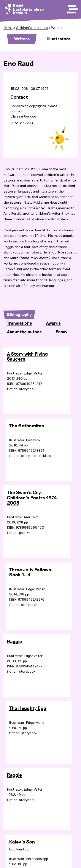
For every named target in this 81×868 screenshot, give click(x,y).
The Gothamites (27, 426)
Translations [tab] (20, 323)
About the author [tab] (24, 332)
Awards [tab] (53, 323)
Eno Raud (17, 849)
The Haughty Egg (28, 709)
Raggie (14, 642)
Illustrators (59, 39)
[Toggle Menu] (72, 8)
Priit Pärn (33, 440)
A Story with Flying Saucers (27, 357)
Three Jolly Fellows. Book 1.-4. (31, 573)
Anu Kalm (31, 517)
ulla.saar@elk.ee (23, 116)
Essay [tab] (61, 332)
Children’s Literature (32, 28)
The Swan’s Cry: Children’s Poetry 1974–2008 (33, 498)
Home (8, 28)
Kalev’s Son (22, 842)
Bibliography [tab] (19, 315)
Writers (22, 39)
